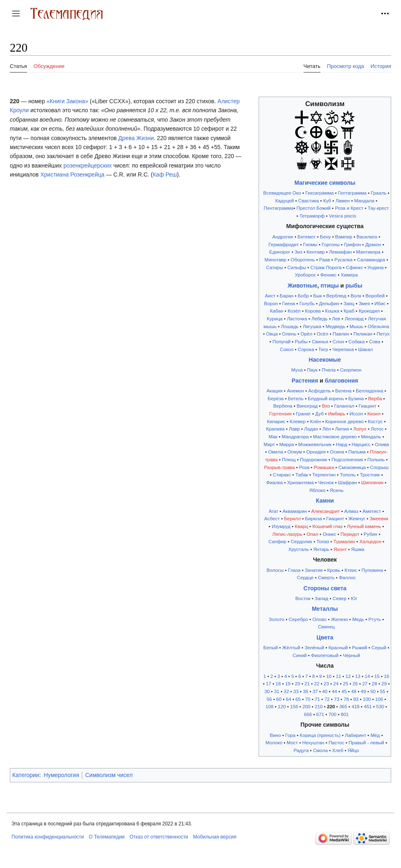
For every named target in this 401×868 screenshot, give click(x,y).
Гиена (289, 303)
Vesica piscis (343, 216)
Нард (342, 444)
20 (297, 683)
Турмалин (344, 541)
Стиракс (282, 475)
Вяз (326, 406)
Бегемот (306, 237)
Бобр (303, 296)
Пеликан (363, 334)
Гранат (303, 414)
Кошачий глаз (327, 526)
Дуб (319, 414)
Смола (320, 750)
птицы (329, 286)
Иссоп (356, 414)
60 (279, 699)
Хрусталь (299, 549)
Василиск (367, 237)
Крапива (275, 429)
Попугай (282, 341)
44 (335, 691)
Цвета (325, 637)
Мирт (269, 444)
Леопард (354, 318)
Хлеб (338, 750)
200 (306, 706)
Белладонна (369, 391)
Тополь (348, 475)
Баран (287, 296)
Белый (271, 647)
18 (278, 683)
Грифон (353, 244)
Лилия (342, 429)
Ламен (343, 201)
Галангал (344, 406)
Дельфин (329, 303)
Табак (302, 475)
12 (348, 676)
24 (336, 683)
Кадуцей (285, 201)
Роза (304, 467)
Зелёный (314, 647)
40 (325, 691)
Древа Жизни (136, 138)
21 (307, 683)
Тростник (370, 475)
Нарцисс (361, 444)
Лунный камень (364, 526)
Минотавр (276, 259)
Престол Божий (314, 208)
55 (383, 691)
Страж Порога (326, 267)
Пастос (336, 742)
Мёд (375, 735)
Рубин (371, 534)
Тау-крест (378, 208)
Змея (365, 303)
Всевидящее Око (282, 193)
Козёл (294, 311)
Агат (274, 511)
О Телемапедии (107, 837)
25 (346, 683)
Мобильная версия (215, 837)
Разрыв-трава (279, 467)
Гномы (310, 244)
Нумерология (61, 775)
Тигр (323, 349)
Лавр (294, 429)
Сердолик (301, 541)
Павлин (341, 334)
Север (340, 598)
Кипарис (276, 421)
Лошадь (290, 326)
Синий (300, 655)
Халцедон (370, 541)
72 (327, 699)
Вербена (283, 406)
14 (367, 676)
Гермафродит (284, 244)
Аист (270, 296)
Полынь (376, 459)
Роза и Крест (349, 208)
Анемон (295, 391)
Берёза (276, 398)
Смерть (326, 577)
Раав (325, 259)
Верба (375, 398)
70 (308, 699)
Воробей (375, 296)
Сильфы (297, 267)
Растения (305, 381)
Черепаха (343, 349)
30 (267, 691)
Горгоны (331, 244)
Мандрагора (295, 436)
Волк (356, 296)
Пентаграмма (279, 208)
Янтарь (321, 549)
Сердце (305, 577)
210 (319, 706)
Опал (312, 534)
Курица (275, 318)
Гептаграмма (352, 193)
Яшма (358, 549)
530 (380, 706)
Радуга (301, 750)
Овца (272, 334)
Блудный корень (326, 398)
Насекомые (325, 360)
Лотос (377, 429)
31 (277, 691)
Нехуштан (313, 742)
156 (294, 706)
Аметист (372, 511)
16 (386, 676)
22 (317, 683)
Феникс (328, 275)
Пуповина (372, 570)
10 (329, 676)
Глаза (294, 570)
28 (375, 683)
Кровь (333, 570)
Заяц (349, 303)
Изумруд (281, 526)
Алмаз (351, 511)
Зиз (298, 252)
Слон (338, 341)
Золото (277, 619)
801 (345, 714)
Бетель (296, 398)
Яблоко (318, 490)
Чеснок (326, 482)
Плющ (289, 459)
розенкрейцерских (88, 165)
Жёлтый (291, 647)
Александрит (326, 511)
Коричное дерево (345, 421)
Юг (354, 598)
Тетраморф (312, 216)
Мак (273, 436)
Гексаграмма (319, 193)
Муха (297, 370)
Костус (375, 421)
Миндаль (371, 436)
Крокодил (369, 311)
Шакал (365, 349)
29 (384, 683)
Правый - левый (366, 742)
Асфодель (319, 391)
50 (373, 691)
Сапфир (277, 541)
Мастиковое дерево (335, 436)
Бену (325, 237)
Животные (303, 286)
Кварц (301, 526)
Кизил (374, 414)
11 (339, 676)
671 (320, 714)
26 (355, 683)
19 (288, 683)
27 (365, 683)
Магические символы (325, 183)
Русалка (343, 259)
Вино (275, 735)
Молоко (274, 742)
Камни (325, 501)
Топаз (323, 541)
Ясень (337, 490)
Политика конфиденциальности (48, 837)
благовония (341, 381)
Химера (349, 275)
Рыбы (301, 341)
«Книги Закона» (68, 101)
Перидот (350, 534)
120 (282, 706)
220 (331, 706)
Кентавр (315, 252)
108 (269, 706)
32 (286, 691)
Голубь (307, 303)
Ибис (380, 303)
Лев (336, 318)
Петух (383, 334)
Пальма (357, 452)
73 (337, 699)
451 (368, 706)
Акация (275, 391)
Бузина (356, 398)
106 (379, 699)
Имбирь (337, 414)
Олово (319, 619)
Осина (337, 452)
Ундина (376, 267)
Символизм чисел (109, 775)
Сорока (306, 349)
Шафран (347, 482)
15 (377, 676)
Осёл (322, 334)
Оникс (329, 534)
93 (356, 699)
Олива (382, 444)
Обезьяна (378, 326)
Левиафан (340, 252)
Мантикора (368, 252)
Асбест (272, 518)
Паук (312, 370)
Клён (316, 421)
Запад (321, 598)
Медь (358, 619)
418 (355, 706)
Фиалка (275, 482)
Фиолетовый (325, 655)
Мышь (356, 326)
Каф (158, 175)
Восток (303, 598)
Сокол (287, 349)
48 (354, 691)
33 (296, 691)
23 (326, 683)
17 (269, 683)
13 (358, 676)
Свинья (320, 341)
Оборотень (303, 259)
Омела (275, 452)
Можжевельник (315, 444)
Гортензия (280, 414)
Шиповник (372, 482)
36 (305, 691)
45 (344, 691)
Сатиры (275, 267)
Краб (349, 311)
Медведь (336, 326)
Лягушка (312, 326)
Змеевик (379, 518)
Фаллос (347, 577)
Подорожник (314, 459)
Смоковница (352, 467)
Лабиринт (356, 735)
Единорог (280, 252)
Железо (339, 619)
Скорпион (351, 370)
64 (289, 699)
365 (343, 706)
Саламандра (371, 259)
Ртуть (374, 619)
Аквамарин (295, 511)
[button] (16, 14)
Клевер (298, 421)
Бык (318, 296)
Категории (26, 775)
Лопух (360, 429)
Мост (293, 742)
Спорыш (379, 467)
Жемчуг (357, 518)
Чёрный (351, 655)
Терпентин (324, 475)
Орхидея (316, 452)
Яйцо (354, 750)
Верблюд (336, 296)
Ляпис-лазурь (287, 534)
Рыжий (359, 647)
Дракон (373, 244)
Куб (327, 201)
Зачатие (314, 570)
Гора (290, 735)
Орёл (307, 334)
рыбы (354, 286)
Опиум (295, 452)
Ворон (271, 303)
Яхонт (340, 549)
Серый (379, 647)
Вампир (344, 237)
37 (315, 691)
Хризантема (301, 482)
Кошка (332, 311)
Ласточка (297, 318)
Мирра (287, 444)
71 (317, 699)
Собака (357, 341)
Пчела (329, 370)
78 (346, 699)
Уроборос (305, 275)
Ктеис (351, 570)
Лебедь (320, 318)
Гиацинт (367, 406)
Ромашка (324, 467)
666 (308, 714)
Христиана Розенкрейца (72, 175)
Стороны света (325, 588)
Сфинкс (354, 267)
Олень (289, 334)
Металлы (325, 609)
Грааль (378, 193)
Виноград (307, 406)
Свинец (326, 627)
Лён (327, 429)
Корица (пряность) (320, 735)
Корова (313, 311)
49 (363, 691)
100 (367, 699)
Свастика (309, 201)
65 (298, 699)
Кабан (277, 311)
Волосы (275, 570)
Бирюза (314, 518)
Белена (343, 391)
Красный (338, 647)
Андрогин (283, 237)
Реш (171, 175)
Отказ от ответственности (159, 837)
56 (269, 699)
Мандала (364, 201)
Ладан (311, 429)
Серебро (298, 619)
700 (332, 714)
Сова (375, 341)
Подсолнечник (347, 459)
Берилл (292, 518)
